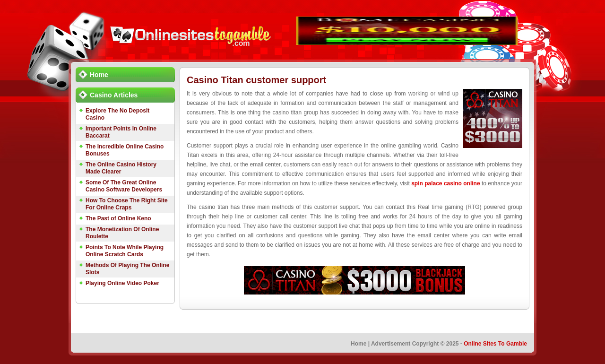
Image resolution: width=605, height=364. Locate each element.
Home (99, 75)
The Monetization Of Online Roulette (122, 233)
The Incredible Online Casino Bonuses (125, 150)
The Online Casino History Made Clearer (121, 168)
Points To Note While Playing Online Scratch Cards (125, 251)
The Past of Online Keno (118, 218)
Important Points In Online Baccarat (121, 132)
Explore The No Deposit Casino (117, 114)
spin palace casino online (445, 183)
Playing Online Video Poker (122, 283)
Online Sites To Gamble (495, 344)
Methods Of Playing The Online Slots (127, 269)
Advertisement (391, 344)
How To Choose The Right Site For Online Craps (127, 204)
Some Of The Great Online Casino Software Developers (124, 186)
